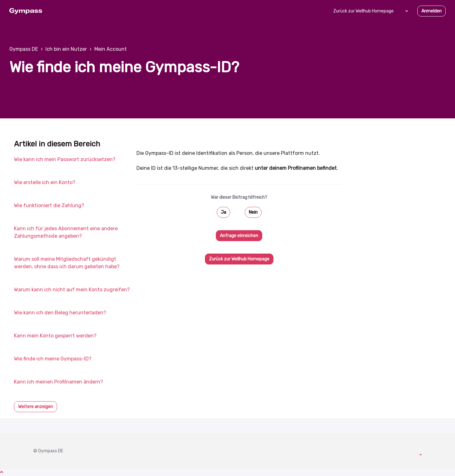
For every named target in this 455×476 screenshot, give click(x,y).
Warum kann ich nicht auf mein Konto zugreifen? (72, 290)
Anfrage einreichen (239, 236)
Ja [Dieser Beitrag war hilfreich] (223, 212)
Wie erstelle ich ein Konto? (45, 182)
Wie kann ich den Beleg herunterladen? (60, 313)
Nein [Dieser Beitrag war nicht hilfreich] (253, 212)
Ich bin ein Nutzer (66, 49)
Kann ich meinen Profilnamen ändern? (59, 382)
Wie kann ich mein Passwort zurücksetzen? (65, 159)
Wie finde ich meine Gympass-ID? (53, 359)
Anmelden (431, 11)
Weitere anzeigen (36, 407)
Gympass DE (24, 49)
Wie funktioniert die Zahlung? (49, 205)
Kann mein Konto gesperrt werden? (55, 336)
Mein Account (111, 49)
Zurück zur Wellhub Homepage (363, 11)
